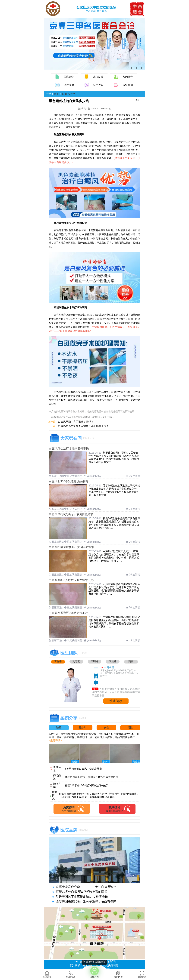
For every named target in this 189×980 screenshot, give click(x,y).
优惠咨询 (142, 974)
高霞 (131, 661)
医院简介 (69, 77)
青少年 (83, 727)
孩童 (59, 727)
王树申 (58, 661)
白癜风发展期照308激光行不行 (68, 613)
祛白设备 (98, 85)
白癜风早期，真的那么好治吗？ (76, 422)
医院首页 (47, 974)
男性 (130, 727)
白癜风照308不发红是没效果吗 (68, 481)
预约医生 (118, 974)
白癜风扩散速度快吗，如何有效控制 (72, 547)
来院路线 (98, 77)
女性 (106, 727)
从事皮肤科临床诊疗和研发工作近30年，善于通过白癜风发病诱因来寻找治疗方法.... (119, 673)
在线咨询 (94, 972)
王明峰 (94, 661)
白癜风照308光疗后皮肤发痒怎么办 (71, 580)
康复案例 (128, 85)
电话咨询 (71, 974)
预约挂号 (128, 77)
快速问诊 (116, 701)
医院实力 (69, 85)
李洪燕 (113, 661)
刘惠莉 (76, 661)
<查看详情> (55, 741)
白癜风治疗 (69, 94)
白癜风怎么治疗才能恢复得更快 (69, 449)
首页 (56, 94)
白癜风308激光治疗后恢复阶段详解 (71, 514)
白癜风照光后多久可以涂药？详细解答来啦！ (83, 426)
